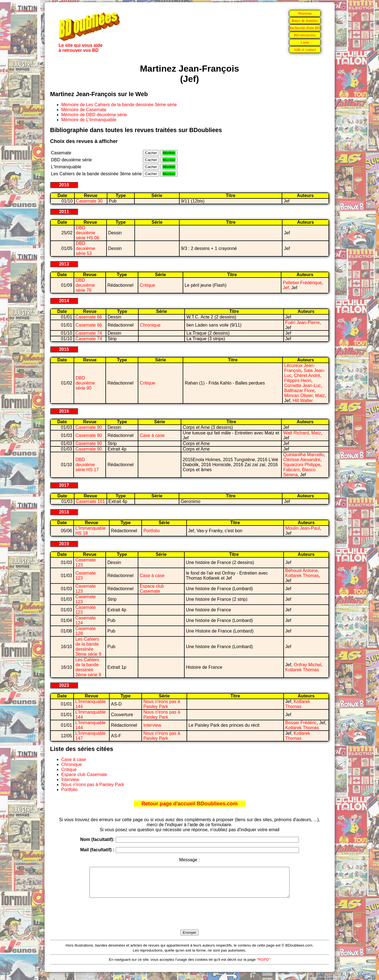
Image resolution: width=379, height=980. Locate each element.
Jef (286, 288)
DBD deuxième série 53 (85, 248)
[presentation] (190, 920)
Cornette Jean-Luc (303, 386)
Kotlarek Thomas (302, 576)
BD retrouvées (305, 35)
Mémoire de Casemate (84, 110)
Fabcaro (291, 470)
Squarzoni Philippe (302, 465)
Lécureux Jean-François (300, 368)
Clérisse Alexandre (302, 460)
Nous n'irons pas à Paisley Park (162, 704)
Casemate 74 (89, 333)
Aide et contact (305, 49)
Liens (305, 42)
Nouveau (305, 13)
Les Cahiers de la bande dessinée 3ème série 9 (88, 647)
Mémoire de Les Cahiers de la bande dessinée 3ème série (119, 105)
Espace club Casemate (152, 589)
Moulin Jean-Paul (303, 528)
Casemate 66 (89, 317)
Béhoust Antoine (302, 571)
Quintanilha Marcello (303, 455)
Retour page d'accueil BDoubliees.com (189, 803)
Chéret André (307, 375)
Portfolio (152, 531)
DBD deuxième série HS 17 (87, 465)
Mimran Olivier (298, 396)
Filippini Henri (298, 380)
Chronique (150, 325)
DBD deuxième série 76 (85, 285)
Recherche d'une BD (305, 28)
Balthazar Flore (299, 391)
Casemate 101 (90, 501)
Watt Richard (296, 433)
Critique (147, 285)
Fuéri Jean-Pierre (303, 323)
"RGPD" (264, 965)
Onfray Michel (307, 665)
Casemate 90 (89, 427)
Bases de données (305, 20)
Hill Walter (303, 401)
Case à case (152, 435)
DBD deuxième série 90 (85, 383)
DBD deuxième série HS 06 (88, 233)
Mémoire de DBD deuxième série (94, 115)
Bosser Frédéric (301, 723)
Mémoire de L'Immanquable (89, 120)
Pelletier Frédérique (302, 283)
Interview (152, 725)
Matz (320, 396)
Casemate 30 (89, 201)
